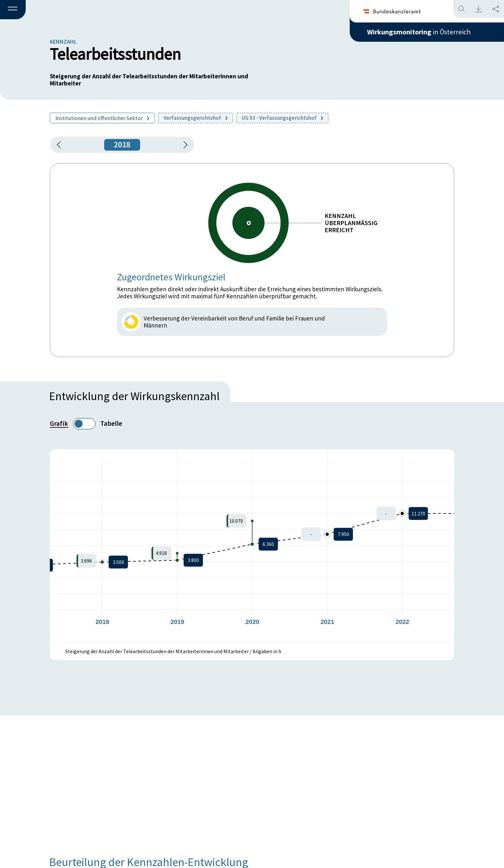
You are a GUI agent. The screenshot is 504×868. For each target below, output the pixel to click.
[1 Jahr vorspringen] (183, 145)
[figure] (252, 546)
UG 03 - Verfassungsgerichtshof (282, 118)
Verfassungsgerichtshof (196, 118)
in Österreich (419, 32)
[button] (13, 10)
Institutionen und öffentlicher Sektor (102, 118)
